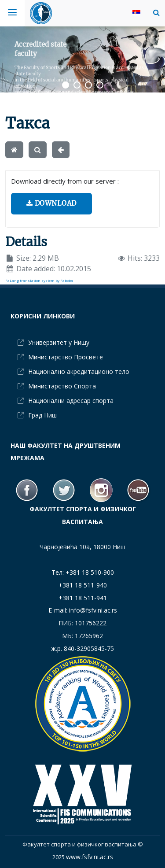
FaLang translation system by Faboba (39, 280)
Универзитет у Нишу (59, 342)
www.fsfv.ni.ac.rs (90, 857)
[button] (154, 12)
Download (51, 203)
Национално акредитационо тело (79, 371)
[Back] (61, 150)
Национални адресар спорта (71, 401)
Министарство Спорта (62, 386)
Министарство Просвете (66, 357)
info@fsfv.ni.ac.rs (93, 610)
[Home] (14, 150)
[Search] (38, 150)
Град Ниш (42, 415)
